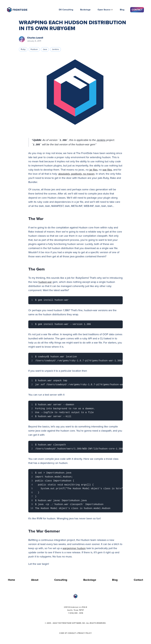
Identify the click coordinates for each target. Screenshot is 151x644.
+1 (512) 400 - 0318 (75, 613)
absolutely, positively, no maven (76, 174)
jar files (93, 170)
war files (107, 170)
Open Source (104, 10)
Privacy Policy (85, 633)
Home (12, 580)
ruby (23, 49)
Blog (122, 10)
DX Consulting (66, 10)
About (35, 580)
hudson (34, 49)
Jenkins (101, 140)
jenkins (55, 49)
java (45, 49)
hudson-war (45, 282)
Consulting (61, 580)
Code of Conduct (68, 633)
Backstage (85, 10)
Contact (137, 10)
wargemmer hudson (74, 548)
